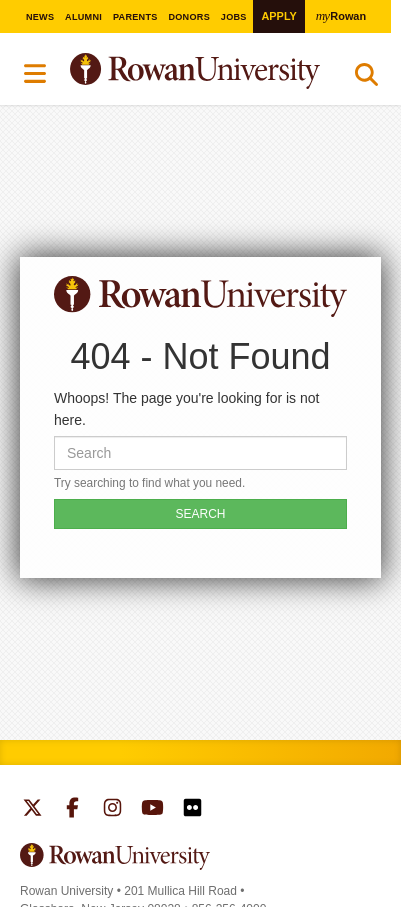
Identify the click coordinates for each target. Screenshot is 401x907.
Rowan (341, 15)
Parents (135, 17)
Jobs (234, 17)
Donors (189, 17)
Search (366, 79)
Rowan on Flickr (192, 810)
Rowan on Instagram (112, 810)
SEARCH (200, 514)
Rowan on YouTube (152, 810)
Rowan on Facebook (72, 810)
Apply (278, 16)
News (40, 17)
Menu (36, 74)
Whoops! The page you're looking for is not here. (186, 409)
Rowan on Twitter (32, 810)
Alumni (83, 17)
